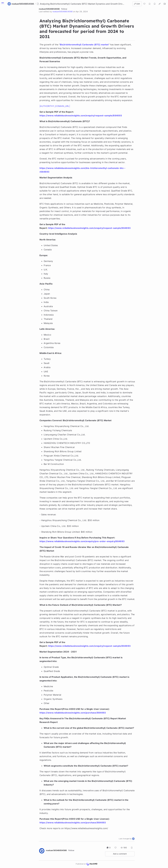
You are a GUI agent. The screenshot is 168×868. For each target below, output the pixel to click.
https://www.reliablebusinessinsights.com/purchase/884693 (73, 713)
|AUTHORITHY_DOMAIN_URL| (55, 106)
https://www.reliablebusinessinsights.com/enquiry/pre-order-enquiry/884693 (82, 541)
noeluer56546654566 (49, 9)
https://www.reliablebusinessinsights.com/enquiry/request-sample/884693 (81, 116)
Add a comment (120, 854)
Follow (64, 9)
